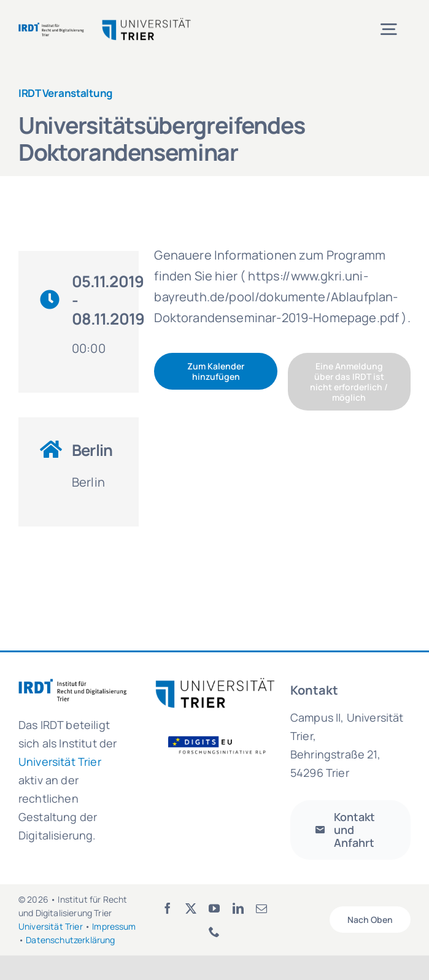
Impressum (114, 926)
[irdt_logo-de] (51, 27)
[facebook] (168, 908)
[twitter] (191, 908)
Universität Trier (51, 926)
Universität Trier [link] (60, 762)
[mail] (261, 908)
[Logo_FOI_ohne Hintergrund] (222, 737)
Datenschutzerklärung (70, 940)
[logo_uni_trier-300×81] (215, 683)
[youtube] (214, 908)
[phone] (214, 932)
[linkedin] (238, 908)
